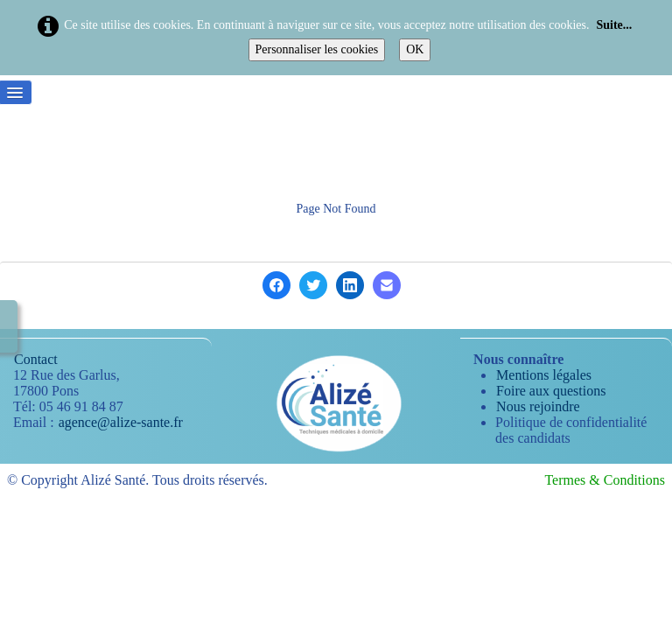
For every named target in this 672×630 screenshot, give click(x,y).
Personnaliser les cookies (317, 49)
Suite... (614, 25)
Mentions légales (544, 375)
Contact (36, 359)
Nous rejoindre (538, 406)
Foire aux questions (551, 391)
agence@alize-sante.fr (121, 422)
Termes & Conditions (605, 480)
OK (415, 49)
